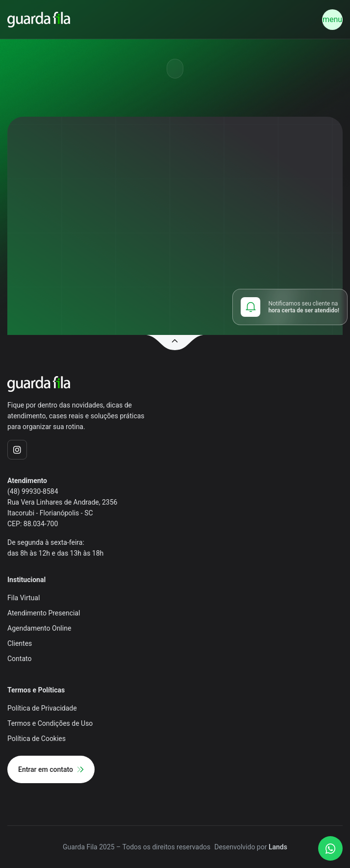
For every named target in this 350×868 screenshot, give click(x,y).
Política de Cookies (37, 739)
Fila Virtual (24, 598)
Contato (19, 659)
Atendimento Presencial (44, 613)
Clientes (20, 643)
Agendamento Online (39, 628)
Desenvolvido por (251, 847)
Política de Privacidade (42, 708)
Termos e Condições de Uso (50, 723)
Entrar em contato (51, 769)
